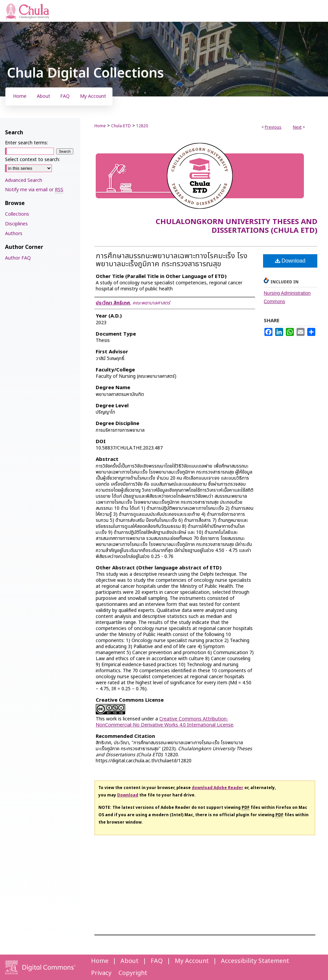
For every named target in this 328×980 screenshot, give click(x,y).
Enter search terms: (26, 143)
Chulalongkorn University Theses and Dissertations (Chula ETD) (236, 226)
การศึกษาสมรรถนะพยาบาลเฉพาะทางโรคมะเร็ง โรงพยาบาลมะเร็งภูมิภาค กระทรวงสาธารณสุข (172, 260)
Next (297, 127)
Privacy (101, 973)
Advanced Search (24, 180)
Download (290, 261)
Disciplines (16, 224)
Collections (17, 214)
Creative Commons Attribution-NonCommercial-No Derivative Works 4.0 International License (165, 722)
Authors (14, 234)
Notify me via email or (34, 190)
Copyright (133, 973)
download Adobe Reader (218, 788)
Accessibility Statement (255, 961)
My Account (192, 961)
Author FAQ (18, 258)
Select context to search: (32, 160)
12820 (142, 126)
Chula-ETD (121, 126)
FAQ (157, 961)
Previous (273, 127)
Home (100, 126)
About (130, 961)
